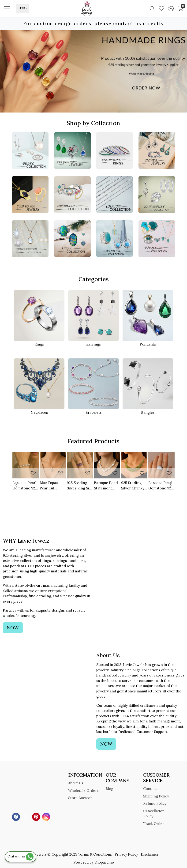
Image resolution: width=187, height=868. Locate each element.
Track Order (154, 824)
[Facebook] (17, 816)
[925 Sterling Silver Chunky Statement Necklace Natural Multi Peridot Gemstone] (134, 465)
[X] (27, 816)
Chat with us (21, 856)
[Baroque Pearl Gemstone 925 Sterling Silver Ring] (161, 465)
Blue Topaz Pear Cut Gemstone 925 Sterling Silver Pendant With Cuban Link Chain (52, 486)
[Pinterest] (37, 816)
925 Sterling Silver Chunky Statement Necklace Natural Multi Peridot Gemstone (133, 486)
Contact (150, 789)
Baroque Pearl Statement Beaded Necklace (106, 486)
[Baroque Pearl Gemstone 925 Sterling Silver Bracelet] (26, 465)
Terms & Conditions (95, 854)
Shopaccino (104, 862)
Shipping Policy (156, 796)
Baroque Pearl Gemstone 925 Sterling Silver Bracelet (25, 486)
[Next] (170, 485)
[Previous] (17, 485)
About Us (76, 783)
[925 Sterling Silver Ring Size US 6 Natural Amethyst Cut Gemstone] (80, 465)
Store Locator (80, 798)
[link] (152, 8)
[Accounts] (171, 8)
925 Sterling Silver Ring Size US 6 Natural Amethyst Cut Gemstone (80, 486)
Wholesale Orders (83, 791)
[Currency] (22, 8)
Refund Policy (155, 803)
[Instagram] (47, 816)
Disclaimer (150, 854)
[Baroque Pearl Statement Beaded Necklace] (107, 465)
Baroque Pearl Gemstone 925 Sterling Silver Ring (161, 486)
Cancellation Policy (154, 814)
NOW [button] (13, 628)
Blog (109, 789)
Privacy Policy (126, 854)
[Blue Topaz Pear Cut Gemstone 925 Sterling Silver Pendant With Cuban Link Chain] (53, 465)
